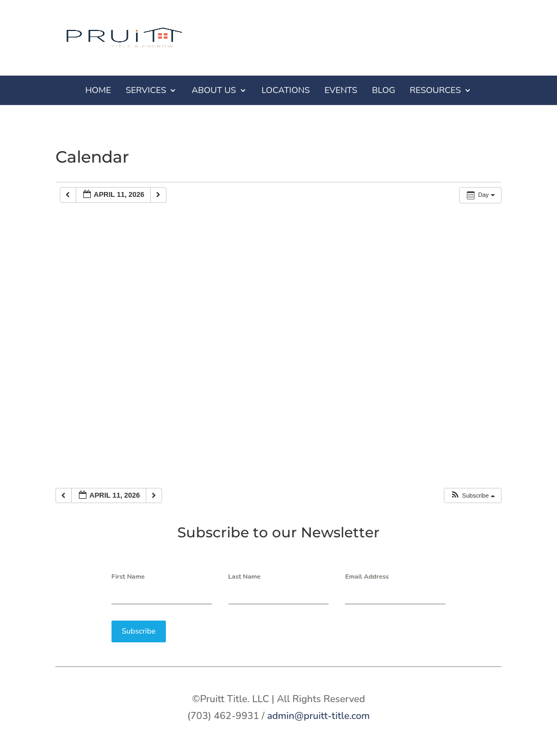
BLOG (384, 90)
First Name (128, 577)
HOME (98, 90)
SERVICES (146, 90)
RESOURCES (435, 90)
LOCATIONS (286, 90)
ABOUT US (214, 90)
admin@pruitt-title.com (318, 713)
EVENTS (341, 90)
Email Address (367, 577)
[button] (472, 496)
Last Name (245, 577)
